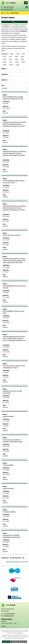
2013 (11, 57)
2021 (11, 62)
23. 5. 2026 (6, 475)
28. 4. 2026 (6, 446)
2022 (17, 62)
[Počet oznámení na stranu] (24, 558)
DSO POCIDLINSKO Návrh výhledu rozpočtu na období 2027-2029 (14, 98)
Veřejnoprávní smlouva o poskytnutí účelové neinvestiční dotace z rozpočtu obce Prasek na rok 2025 (14, 154)
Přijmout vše (6, 642)
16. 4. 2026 (6, 493)
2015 (22, 57)
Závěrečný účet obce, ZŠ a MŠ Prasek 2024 (12, 392)
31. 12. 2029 (6, 108)
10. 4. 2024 (6, 217)
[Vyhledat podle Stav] (14, 88)
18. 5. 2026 (6, 498)
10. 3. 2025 (6, 162)
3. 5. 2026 (6, 547)
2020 (5, 62)
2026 (18, 65)
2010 (18, 54)
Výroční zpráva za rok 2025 (13, 235)
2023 (23, 62)
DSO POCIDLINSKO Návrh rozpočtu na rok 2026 (14, 287)
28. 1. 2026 (6, 133)
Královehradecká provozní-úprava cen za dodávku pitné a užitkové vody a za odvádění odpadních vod (14, 339)
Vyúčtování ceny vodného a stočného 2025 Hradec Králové (14, 441)
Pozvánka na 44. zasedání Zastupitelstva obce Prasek (13, 536)
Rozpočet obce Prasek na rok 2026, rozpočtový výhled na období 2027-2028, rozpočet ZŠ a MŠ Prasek (14, 260)
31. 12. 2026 (6, 297)
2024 (5, 65)
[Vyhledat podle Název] (14, 71)
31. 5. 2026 (6, 451)
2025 (11, 65)
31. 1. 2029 (6, 137)
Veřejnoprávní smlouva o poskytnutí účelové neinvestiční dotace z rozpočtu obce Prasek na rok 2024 (14, 209)
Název (4, 69)
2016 (5, 59)
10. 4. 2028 (6, 167)
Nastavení (23, 642)
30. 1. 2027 (6, 272)
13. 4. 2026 (6, 517)
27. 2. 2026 (6, 240)
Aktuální (5, 113)
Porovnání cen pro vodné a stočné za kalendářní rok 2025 (14, 367)
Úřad (7, 13)
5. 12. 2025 (6, 347)
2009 (12, 54)
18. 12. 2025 (6, 267)
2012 (5, 57)
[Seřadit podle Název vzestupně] (7, 68)
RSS (20, 22)
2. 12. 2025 (6, 187)
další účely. (20, 633)
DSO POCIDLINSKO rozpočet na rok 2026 (13, 312)
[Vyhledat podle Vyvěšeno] (14, 77)
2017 (11, 59)
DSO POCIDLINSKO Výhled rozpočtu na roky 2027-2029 (14, 182)
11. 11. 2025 (6, 104)
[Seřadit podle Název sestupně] (7, 69)
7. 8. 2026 (6, 377)
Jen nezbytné (15, 642)
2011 (24, 54)
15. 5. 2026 (6, 521)
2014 (17, 57)
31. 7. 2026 (6, 402)
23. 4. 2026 (6, 470)
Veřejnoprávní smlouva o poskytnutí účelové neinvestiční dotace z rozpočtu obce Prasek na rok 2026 (14, 125)
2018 (16, 59)
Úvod (3, 13)
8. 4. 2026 (6, 372)
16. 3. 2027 (6, 245)
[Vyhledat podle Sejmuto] (14, 82)
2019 (22, 59)
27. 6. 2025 (6, 398)
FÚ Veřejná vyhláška (10, 512)
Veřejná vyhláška (9, 416)
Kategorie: (5, 54)
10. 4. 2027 (6, 221)
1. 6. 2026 (5, 426)
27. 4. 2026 (6, 421)
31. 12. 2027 (6, 192)
